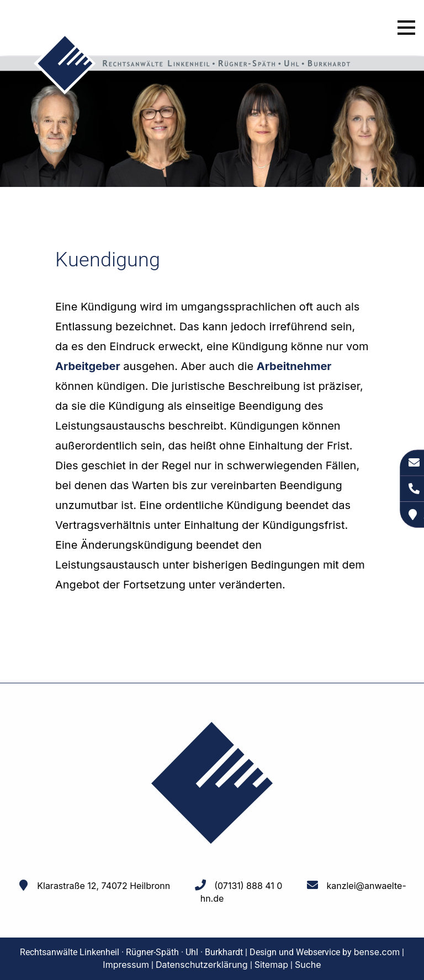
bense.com (377, 952)
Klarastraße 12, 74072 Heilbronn (104, 886)
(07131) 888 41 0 (248, 886)
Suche (308, 965)
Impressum (126, 965)
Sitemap (271, 965)
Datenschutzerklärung (202, 965)
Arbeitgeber (88, 366)
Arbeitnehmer (294, 366)
